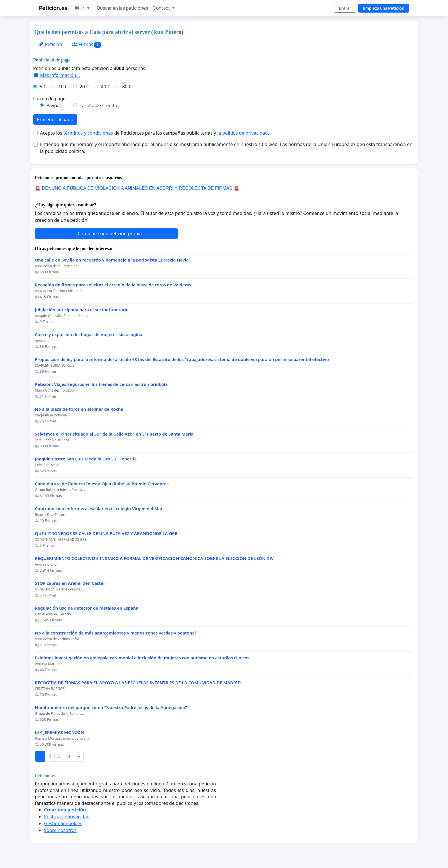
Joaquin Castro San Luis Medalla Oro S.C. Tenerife (86, 459)
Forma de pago (49, 99)
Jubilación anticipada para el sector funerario (82, 310)
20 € (84, 87)
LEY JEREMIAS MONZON (59, 732)
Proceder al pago (55, 119)
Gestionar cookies (63, 823)
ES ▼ (82, 8)
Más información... (56, 75)
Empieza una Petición (384, 8)
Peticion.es (53, 8)
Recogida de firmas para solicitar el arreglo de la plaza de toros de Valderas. (114, 285)
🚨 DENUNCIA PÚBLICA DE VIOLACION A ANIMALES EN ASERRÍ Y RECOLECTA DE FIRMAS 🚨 (137, 188)
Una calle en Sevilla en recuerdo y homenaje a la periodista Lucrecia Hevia (112, 260)
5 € (43, 87)
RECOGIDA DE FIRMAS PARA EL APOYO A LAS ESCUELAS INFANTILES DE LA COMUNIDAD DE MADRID (138, 683)
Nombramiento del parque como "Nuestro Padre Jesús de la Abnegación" (111, 708)
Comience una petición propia (106, 234)
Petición (50, 44)
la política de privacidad (242, 133)
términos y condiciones (88, 133)
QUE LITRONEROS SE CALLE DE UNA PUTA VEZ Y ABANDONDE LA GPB (106, 533)
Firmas (86, 44)
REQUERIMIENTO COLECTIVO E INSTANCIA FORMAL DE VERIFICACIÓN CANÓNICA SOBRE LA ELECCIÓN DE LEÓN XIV (154, 558)
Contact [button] (162, 8)
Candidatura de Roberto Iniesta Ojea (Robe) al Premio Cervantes (102, 484)
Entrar (345, 8)
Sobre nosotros (60, 830)
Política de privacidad (67, 817)
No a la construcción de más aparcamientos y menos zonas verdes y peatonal (115, 633)
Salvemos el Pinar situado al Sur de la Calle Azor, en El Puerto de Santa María (114, 434)
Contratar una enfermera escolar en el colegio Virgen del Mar (99, 509)
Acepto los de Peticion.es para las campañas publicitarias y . (155, 133)
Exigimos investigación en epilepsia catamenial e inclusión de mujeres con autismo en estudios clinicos (142, 658)
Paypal (54, 105)
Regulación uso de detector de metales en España (87, 608)
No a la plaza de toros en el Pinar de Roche (79, 409)
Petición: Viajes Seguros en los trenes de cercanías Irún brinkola (101, 384)
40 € (105, 87)
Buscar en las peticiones (123, 8)
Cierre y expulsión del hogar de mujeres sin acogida (89, 335)
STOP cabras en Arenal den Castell (70, 583)
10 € (63, 87)
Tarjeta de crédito (98, 105)
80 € (127, 87)
